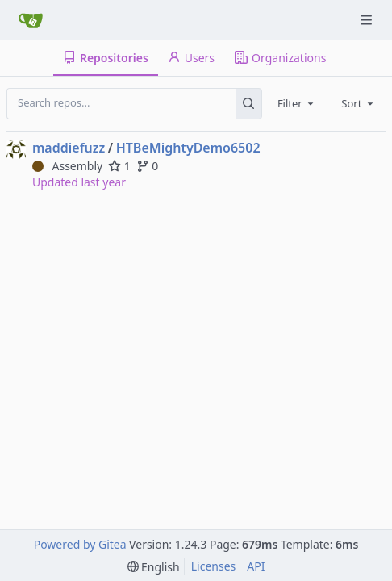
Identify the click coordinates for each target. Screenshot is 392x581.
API (256, 566)
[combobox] (297, 103)
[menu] (154, 567)
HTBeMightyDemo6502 (188, 148)
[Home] (31, 20)
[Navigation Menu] (368, 20)
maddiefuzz (69, 148)
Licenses (214, 566)
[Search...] (249, 103)
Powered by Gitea (80, 544)
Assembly (67, 166)
